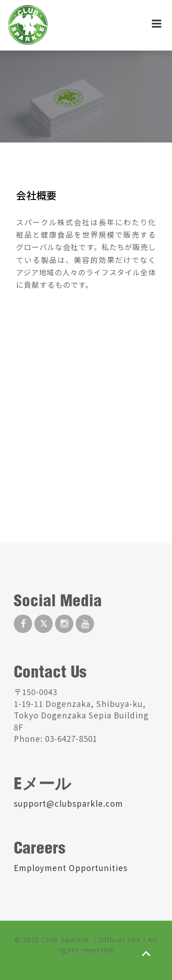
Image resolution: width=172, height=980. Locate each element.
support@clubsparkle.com (68, 803)
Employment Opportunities (71, 868)
